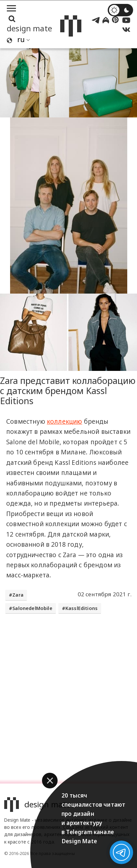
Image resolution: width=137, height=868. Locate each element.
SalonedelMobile (32, 608)
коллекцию (65, 421)
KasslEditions (82, 608)
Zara (18, 595)
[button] (50, 781)
